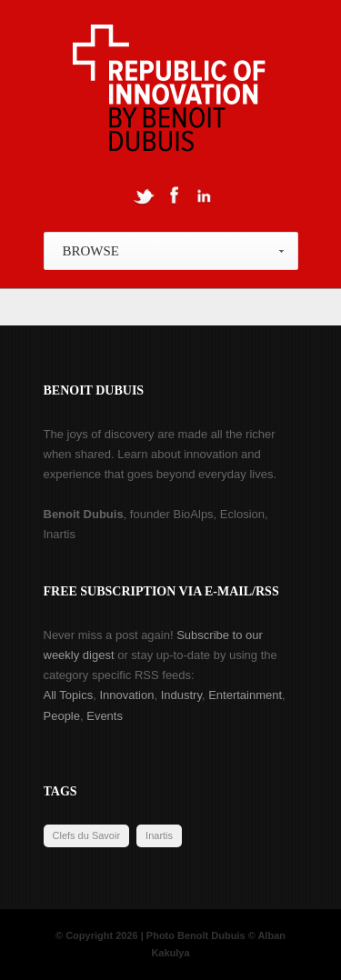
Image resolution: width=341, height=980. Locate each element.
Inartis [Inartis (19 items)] (159, 835)
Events (105, 716)
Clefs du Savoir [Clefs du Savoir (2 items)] (87, 835)
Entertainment (245, 695)
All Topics (69, 695)
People (62, 716)
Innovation (126, 695)
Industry (181, 695)
